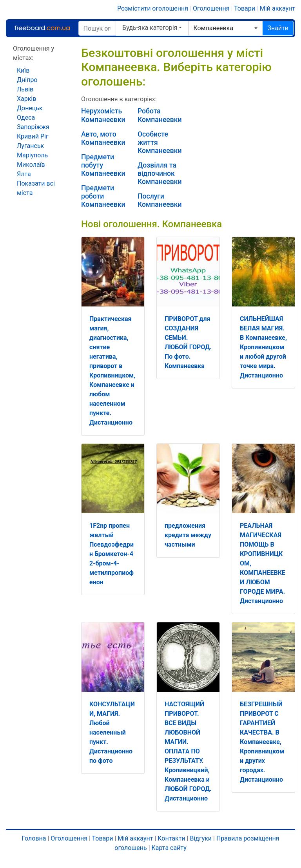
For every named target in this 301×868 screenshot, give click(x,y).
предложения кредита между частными (188, 535)
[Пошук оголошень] (97, 28)
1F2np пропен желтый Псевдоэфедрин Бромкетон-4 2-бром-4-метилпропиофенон (112, 554)
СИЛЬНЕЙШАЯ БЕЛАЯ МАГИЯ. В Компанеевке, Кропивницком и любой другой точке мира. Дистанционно (263, 347)
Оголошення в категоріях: (119, 99)
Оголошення (211, 8)
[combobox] (225, 28)
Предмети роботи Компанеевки (103, 196)
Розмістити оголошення (153, 8)
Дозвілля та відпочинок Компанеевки (160, 173)
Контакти (171, 838)
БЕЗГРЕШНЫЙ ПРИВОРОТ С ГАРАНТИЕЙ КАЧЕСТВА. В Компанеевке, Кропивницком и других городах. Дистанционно (262, 742)
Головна (34, 838)
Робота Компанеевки (160, 115)
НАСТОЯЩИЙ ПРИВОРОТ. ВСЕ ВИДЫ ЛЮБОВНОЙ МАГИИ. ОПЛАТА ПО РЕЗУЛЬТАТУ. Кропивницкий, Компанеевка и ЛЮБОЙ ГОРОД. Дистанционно (188, 751)
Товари (245, 8)
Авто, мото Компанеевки (103, 138)
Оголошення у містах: (34, 53)
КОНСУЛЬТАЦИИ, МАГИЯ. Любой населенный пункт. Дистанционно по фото (112, 732)
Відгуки (201, 838)
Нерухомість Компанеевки (103, 115)
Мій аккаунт (277, 8)
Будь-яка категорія (150, 28)
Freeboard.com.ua (42, 28)
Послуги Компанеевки (160, 200)
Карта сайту (169, 848)
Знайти (278, 28)
